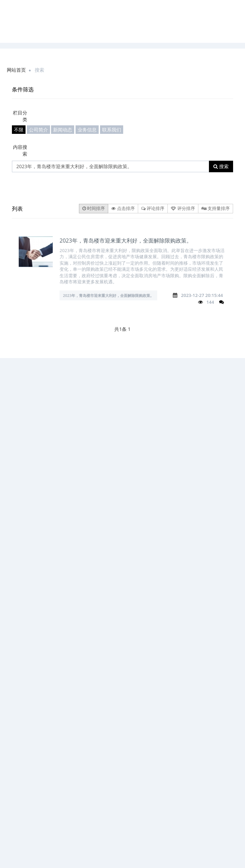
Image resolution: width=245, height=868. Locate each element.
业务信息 (87, 130)
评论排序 (153, 208)
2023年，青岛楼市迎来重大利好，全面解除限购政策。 (126, 241)
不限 (19, 130)
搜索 (221, 166)
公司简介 (38, 130)
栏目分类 (20, 116)
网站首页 (16, 70)
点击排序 (123, 208)
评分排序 (183, 208)
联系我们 (112, 130)
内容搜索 (20, 150)
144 (210, 302)
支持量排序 (216, 208)
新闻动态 (63, 130)
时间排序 (94, 208)
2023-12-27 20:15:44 (202, 295)
